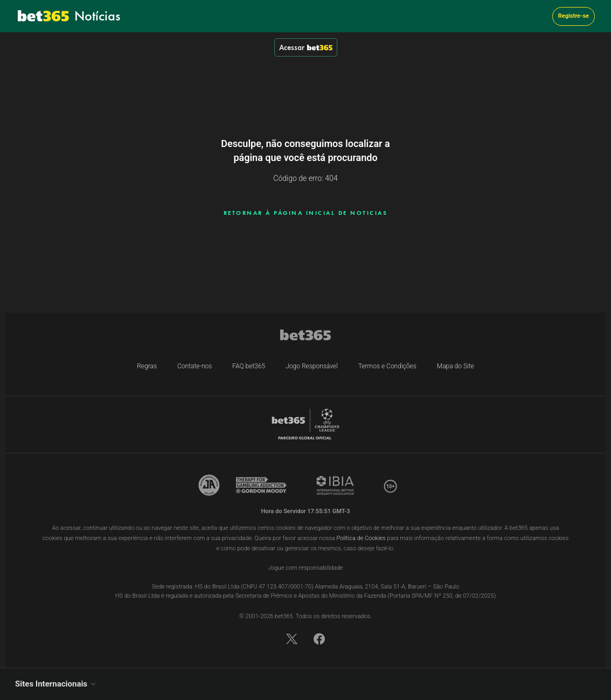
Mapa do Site (456, 366)
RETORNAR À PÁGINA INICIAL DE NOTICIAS (306, 213)
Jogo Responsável (312, 366)
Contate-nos (195, 366)
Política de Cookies (361, 538)
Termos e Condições (387, 366)
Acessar (306, 47)
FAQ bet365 (249, 366)
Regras (147, 366)
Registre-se (574, 16)
